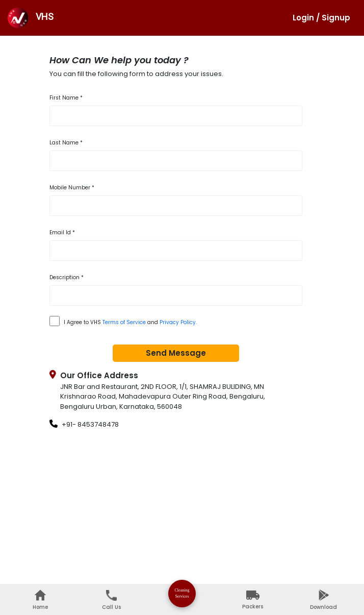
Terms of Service (124, 322)
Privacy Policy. (178, 322)
